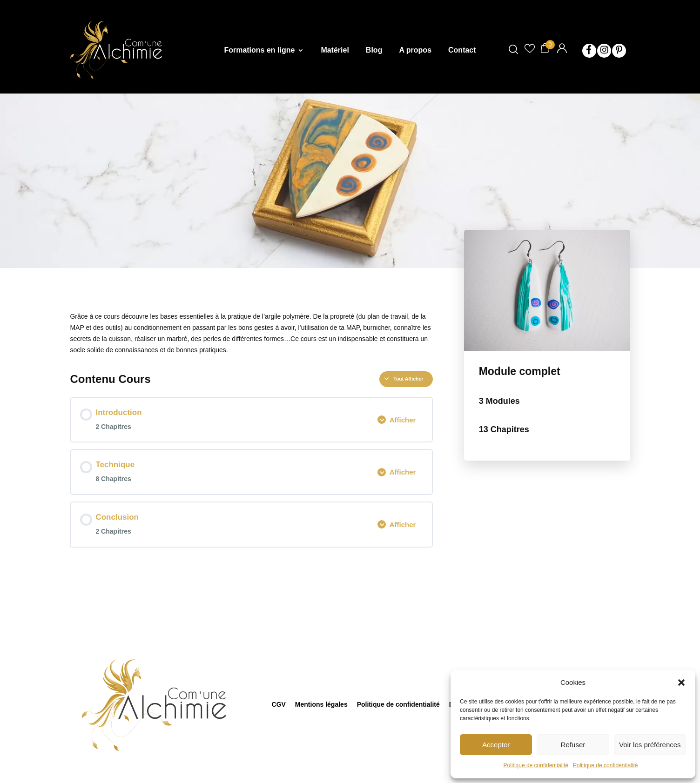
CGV (279, 704)
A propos (415, 50)
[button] (681, 683)
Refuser (573, 745)
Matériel (335, 50)
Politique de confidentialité (536, 765)
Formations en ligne (259, 50)
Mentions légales (321, 704)
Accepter (496, 745)
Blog (374, 50)
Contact (462, 50)
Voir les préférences (650, 745)
